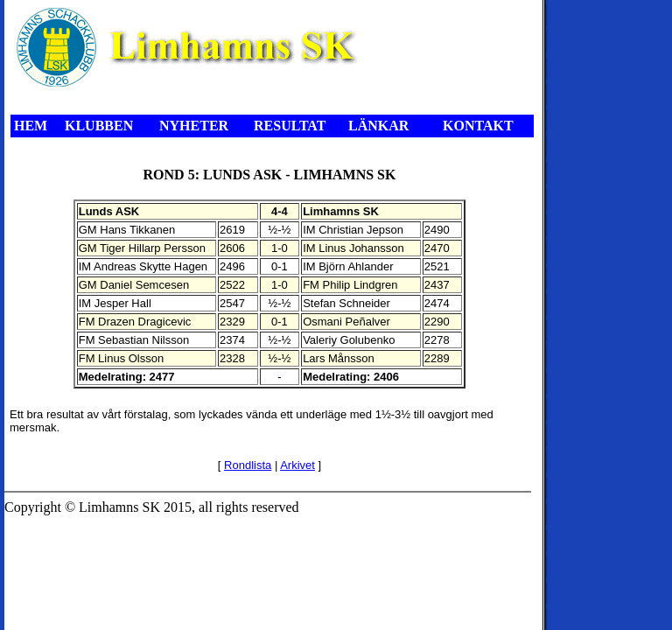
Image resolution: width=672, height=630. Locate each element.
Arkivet (297, 465)
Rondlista (248, 465)
